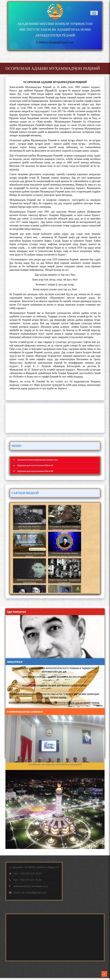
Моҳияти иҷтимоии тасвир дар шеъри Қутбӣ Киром (54, 685)
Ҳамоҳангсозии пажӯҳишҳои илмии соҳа (38, 460)
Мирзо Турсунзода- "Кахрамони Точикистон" (65, 581)
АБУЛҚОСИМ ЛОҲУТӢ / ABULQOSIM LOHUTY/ (30, 528)
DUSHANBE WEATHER (55, 418)
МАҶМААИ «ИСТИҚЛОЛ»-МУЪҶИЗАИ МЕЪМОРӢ (55, 765)
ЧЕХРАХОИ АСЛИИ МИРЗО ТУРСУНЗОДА (29, 581)
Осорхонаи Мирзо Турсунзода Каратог (29, 555)
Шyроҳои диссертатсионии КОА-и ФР (35, 471)
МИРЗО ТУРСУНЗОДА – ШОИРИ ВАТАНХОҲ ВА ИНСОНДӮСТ (54, 677)
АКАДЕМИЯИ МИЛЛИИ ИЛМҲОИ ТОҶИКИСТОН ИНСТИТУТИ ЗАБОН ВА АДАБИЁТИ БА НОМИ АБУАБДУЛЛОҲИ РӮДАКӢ (55, 30)
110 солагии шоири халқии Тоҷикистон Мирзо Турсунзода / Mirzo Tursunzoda (65, 556)
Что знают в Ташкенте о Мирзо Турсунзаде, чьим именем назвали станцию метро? (65, 529)
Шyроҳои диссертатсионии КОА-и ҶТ (35, 465)
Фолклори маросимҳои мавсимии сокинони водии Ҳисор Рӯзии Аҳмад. (54, 703)
